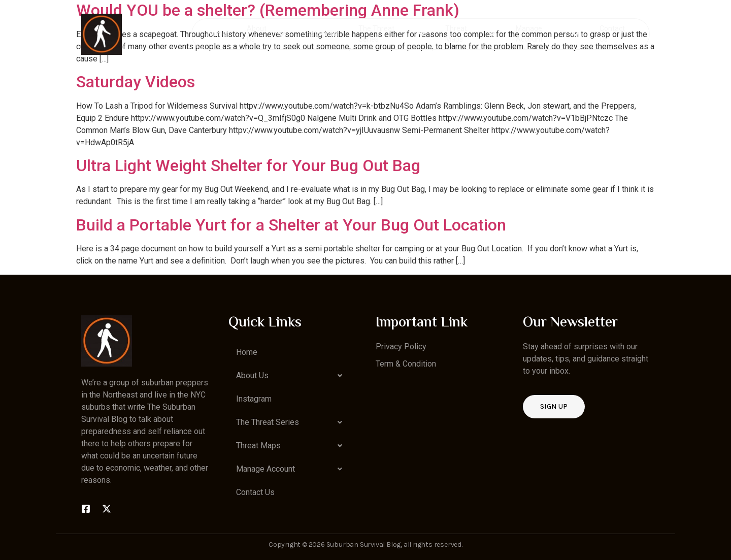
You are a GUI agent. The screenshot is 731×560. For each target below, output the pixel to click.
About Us (266, 34)
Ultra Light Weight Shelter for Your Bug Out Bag (248, 166)
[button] (292, 376)
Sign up (554, 406)
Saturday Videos (136, 82)
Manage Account (547, 34)
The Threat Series (392, 34)
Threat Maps (471, 34)
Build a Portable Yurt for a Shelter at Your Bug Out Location (291, 225)
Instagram (322, 34)
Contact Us (612, 34)
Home (217, 34)
